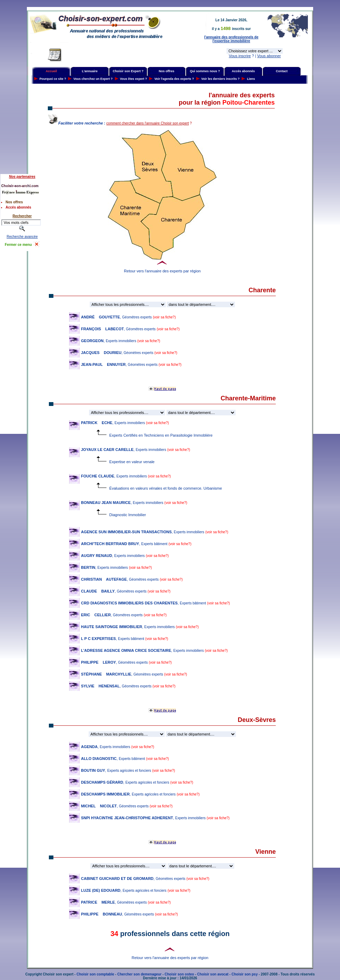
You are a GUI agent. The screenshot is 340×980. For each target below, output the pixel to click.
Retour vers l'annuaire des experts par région (162, 271)
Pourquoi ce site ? (53, 79)
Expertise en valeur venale (132, 462)
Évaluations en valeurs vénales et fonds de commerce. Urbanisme (166, 488)
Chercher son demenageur (139, 974)
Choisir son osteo (179, 974)
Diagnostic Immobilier (128, 515)
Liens (251, 79)
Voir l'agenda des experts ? (174, 79)
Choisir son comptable (95, 974)
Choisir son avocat (213, 974)
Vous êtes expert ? (134, 79)
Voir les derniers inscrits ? (221, 79)
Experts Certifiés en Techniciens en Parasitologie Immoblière (172, 435)
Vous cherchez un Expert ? (93, 79)
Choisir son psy (245, 974)
